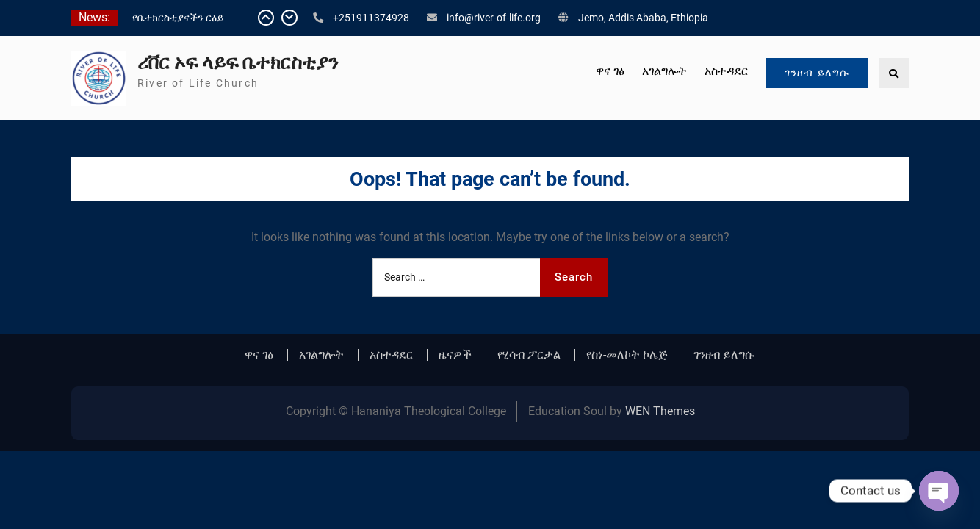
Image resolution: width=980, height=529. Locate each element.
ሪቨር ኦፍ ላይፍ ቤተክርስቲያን (238, 62)
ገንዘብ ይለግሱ (817, 73)
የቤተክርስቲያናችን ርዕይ (178, 18)
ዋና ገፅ (610, 71)
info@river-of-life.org (494, 18)
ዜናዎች (455, 355)
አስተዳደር (726, 71)
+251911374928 (371, 18)
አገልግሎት (664, 71)
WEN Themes (660, 411)
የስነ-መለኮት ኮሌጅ (627, 355)
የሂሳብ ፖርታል (529, 355)
